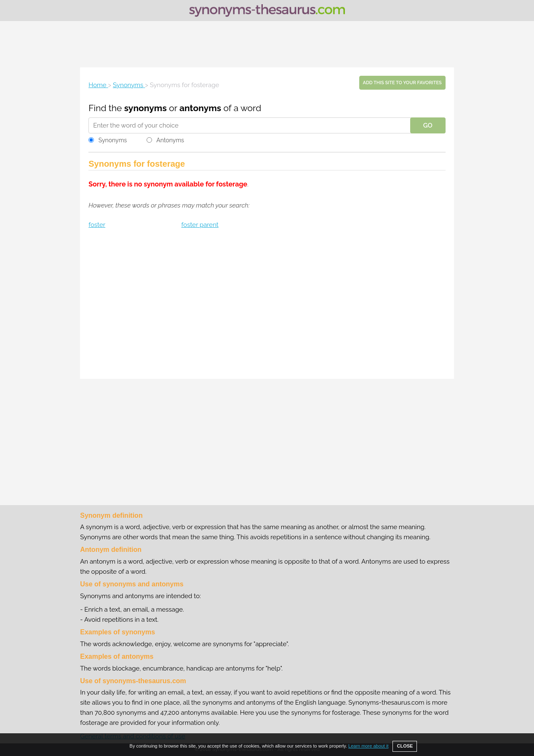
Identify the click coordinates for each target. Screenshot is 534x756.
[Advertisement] (267, 44)
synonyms (146, 108)
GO (428, 125)
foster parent (200, 225)
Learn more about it (368, 746)
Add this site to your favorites (402, 83)
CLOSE (405, 746)
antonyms (200, 108)
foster (97, 225)
